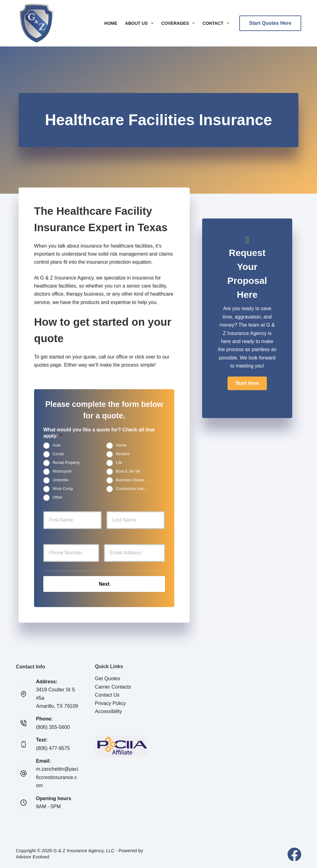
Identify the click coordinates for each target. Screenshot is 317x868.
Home (111, 23)
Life (119, 463)
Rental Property (66, 463)
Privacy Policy (111, 702)
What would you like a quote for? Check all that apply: (99, 433)
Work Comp (63, 489)
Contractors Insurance (135, 489)
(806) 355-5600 (53, 726)
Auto (57, 446)
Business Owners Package (135, 480)
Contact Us (107, 694)
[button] (247, 383)
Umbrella (60, 480)
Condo (58, 454)
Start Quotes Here (270, 23)
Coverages (179, 23)
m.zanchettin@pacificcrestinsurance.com (57, 776)
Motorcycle (62, 472)
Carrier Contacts (113, 686)
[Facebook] (294, 853)
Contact (217, 23)
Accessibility (109, 710)
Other (58, 498)
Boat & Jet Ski (128, 472)
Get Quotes (108, 678)
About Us (141, 23)
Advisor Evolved (33, 856)
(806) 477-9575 (53, 747)
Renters (123, 454)
